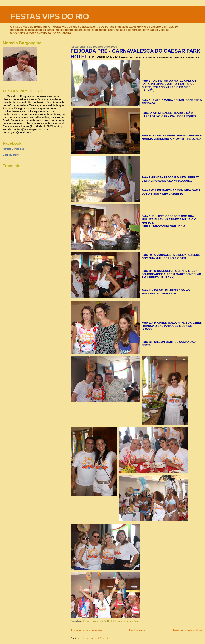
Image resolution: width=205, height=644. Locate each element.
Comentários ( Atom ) (95, 638)
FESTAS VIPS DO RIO (50, 16)
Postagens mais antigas (187, 630)
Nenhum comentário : (129, 621)
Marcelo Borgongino (13, 149)
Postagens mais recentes (86, 630)
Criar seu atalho (11, 155)
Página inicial (137, 630)
